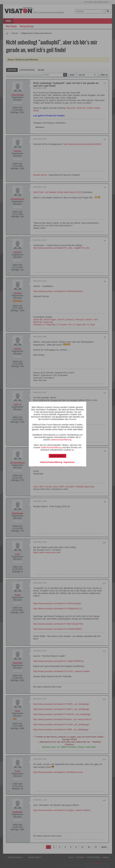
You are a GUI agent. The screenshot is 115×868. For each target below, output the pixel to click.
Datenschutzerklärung (61, 439)
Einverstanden (57, 456)
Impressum (69, 462)
